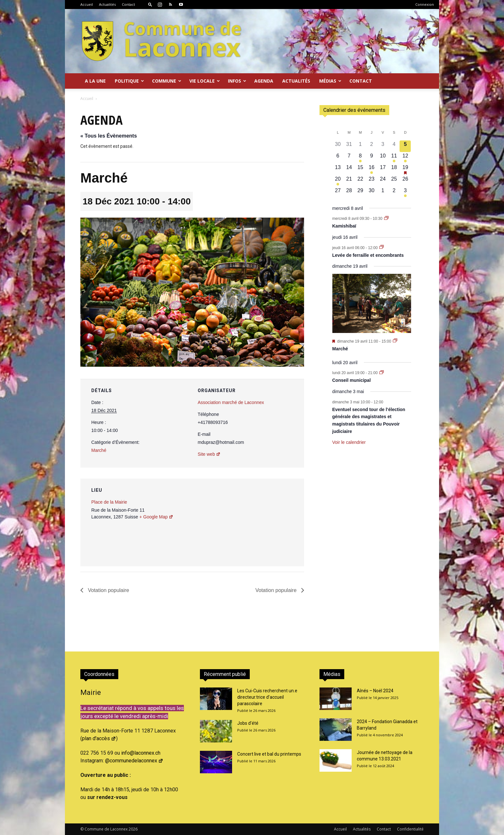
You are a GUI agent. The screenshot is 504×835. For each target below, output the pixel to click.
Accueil (87, 4)
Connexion (425, 4)
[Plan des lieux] (265, 523)
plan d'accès (99, 738)
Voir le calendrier (349, 442)
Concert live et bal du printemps (269, 754)
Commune (167, 81)
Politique (129, 81)
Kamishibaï (344, 226)
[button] (150, 4)
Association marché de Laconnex (231, 402)
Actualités (107, 4)
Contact (128, 4)
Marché (99, 450)
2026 (133, 829)
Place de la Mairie (109, 502)
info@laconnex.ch (141, 753)
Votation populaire (108, 590)
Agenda (264, 81)
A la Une (95, 81)
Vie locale (205, 81)
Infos (237, 81)
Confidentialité (410, 829)
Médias (330, 81)
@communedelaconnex (134, 761)
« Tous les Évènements (109, 136)
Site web (209, 454)
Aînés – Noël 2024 (375, 691)
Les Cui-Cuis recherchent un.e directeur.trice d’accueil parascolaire (267, 697)
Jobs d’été (248, 723)
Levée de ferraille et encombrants (368, 255)
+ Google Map (156, 517)
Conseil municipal (352, 380)
